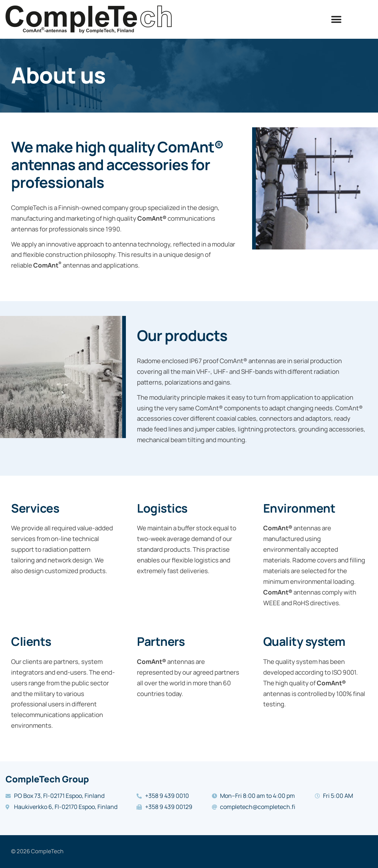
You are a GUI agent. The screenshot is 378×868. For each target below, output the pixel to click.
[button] (336, 19)
